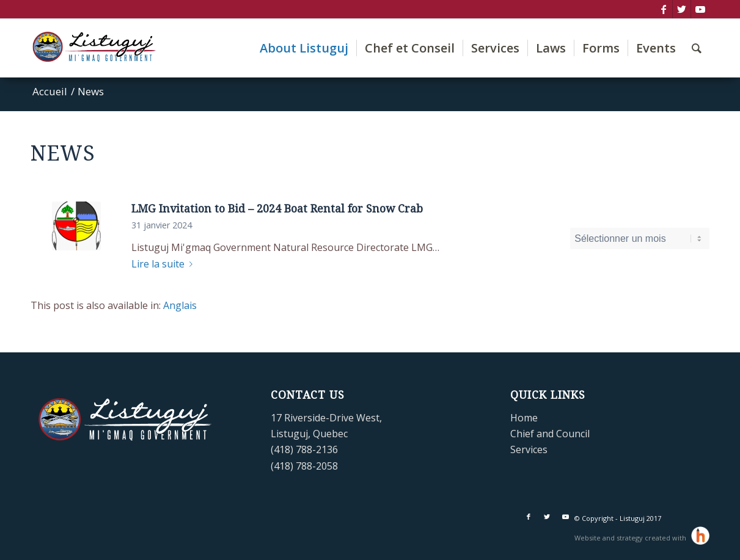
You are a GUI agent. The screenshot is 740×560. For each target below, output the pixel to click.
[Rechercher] (697, 48)
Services (529, 449)
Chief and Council (550, 434)
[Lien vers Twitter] (682, 9)
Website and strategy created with (631, 538)
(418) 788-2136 (304, 449)
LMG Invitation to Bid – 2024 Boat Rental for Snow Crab (277, 209)
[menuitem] (304, 48)
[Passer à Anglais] (180, 305)
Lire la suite (164, 264)
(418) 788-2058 (304, 466)
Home (524, 418)
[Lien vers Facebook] (663, 9)
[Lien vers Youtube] (700, 9)
